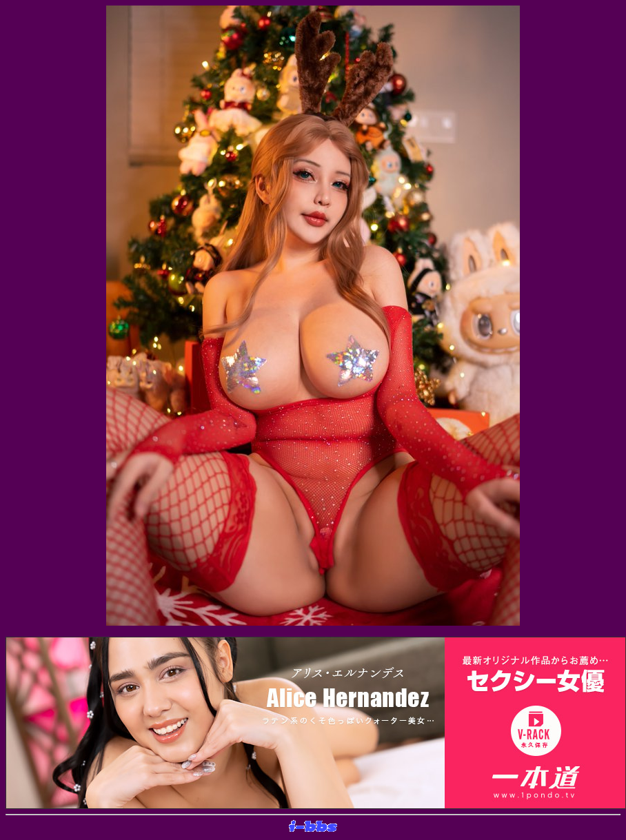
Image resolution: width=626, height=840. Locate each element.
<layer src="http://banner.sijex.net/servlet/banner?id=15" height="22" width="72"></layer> (313, 827)
